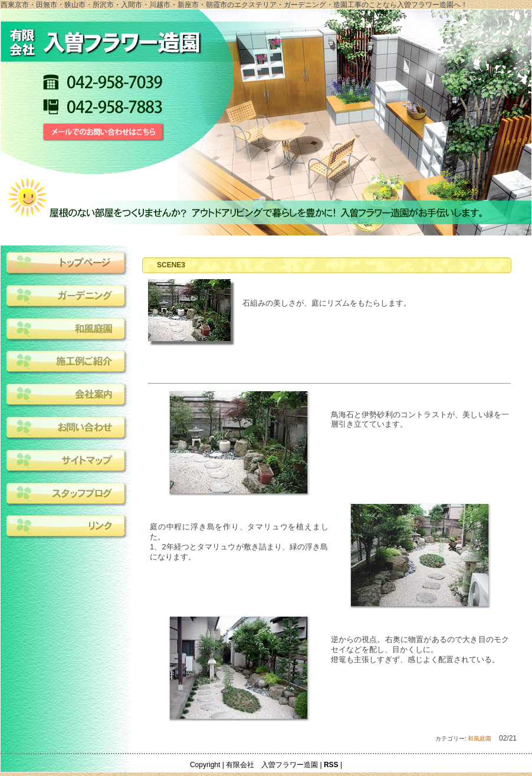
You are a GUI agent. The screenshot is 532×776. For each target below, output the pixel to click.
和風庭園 (480, 739)
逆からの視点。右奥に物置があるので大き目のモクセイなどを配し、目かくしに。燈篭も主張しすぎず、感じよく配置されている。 (420, 649)
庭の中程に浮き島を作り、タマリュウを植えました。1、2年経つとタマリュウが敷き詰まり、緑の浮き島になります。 (239, 541)
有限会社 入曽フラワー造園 (272, 765)
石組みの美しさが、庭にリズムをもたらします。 (327, 303)
